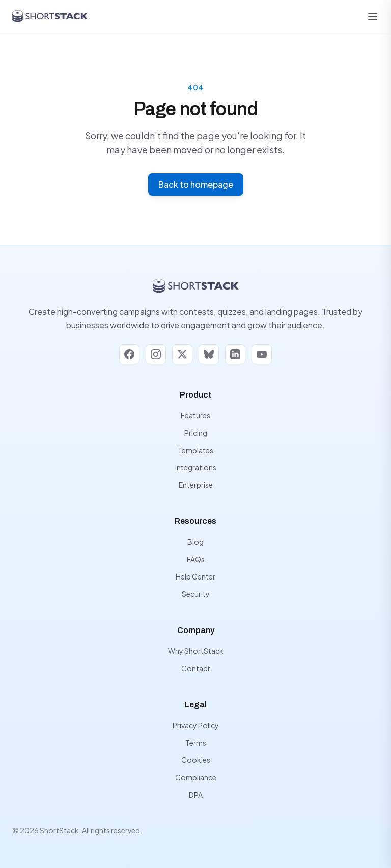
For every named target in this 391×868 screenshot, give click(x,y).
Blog (195, 542)
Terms (196, 743)
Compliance (196, 777)
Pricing (196, 433)
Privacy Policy (196, 725)
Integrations (196, 467)
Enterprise (196, 485)
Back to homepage (196, 184)
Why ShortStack (196, 651)
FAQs (196, 559)
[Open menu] (373, 16)
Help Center (195, 576)
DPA (196, 795)
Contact (196, 668)
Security (196, 594)
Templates (195, 450)
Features (195, 415)
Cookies (196, 760)
